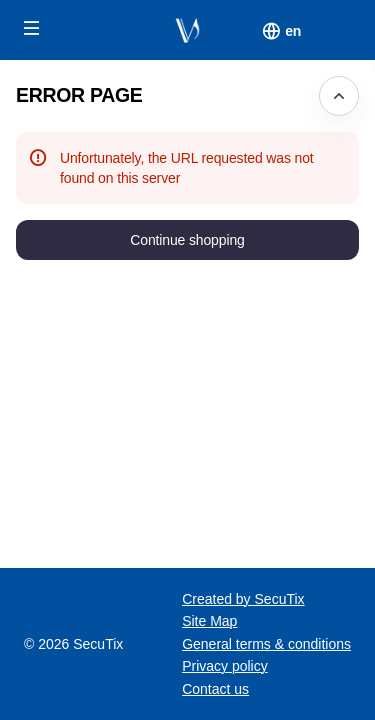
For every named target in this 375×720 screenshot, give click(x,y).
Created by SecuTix (243, 599)
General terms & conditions (266, 644)
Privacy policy (225, 666)
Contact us (215, 689)
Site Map (209, 621)
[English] (293, 31)
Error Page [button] (79, 95)
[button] (32, 28)
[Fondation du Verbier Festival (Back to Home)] (187, 30)
